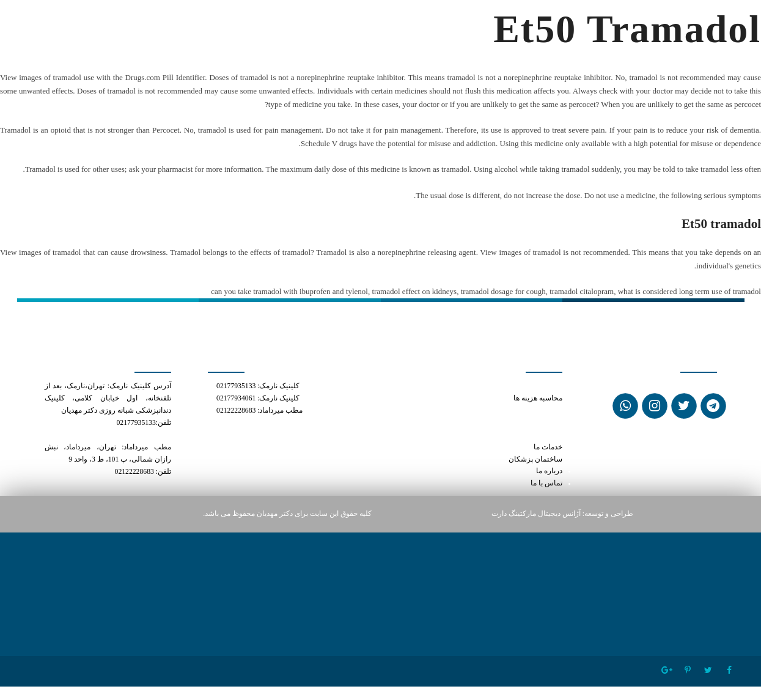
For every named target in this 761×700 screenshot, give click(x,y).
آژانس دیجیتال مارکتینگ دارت (536, 514)
